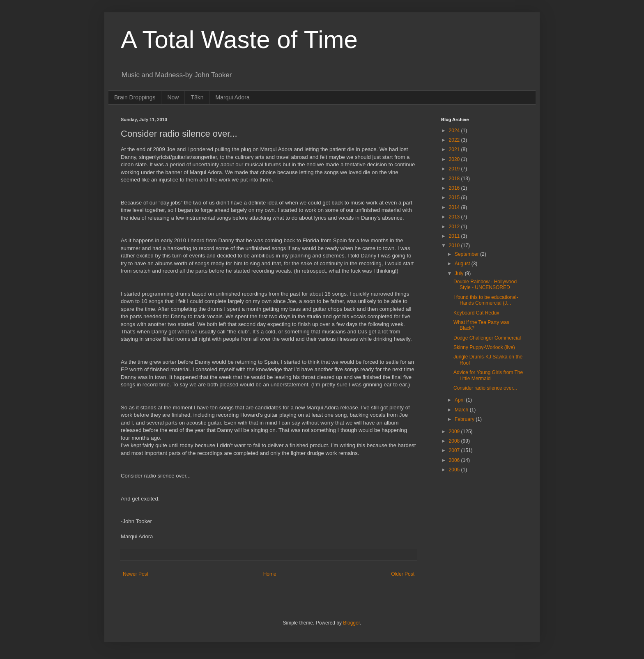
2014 (455, 207)
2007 (455, 450)
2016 (455, 188)
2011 (455, 236)
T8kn (197, 97)
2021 (455, 149)
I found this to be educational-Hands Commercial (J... (486, 300)
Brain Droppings (135, 97)
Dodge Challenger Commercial (487, 338)
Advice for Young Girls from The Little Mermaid (488, 375)
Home (270, 574)
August (463, 264)
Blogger (351, 623)
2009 (455, 432)
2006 (455, 460)
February (465, 419)
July (460, 273)
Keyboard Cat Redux (476, 313)
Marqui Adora (233, 97)
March (462, 410)
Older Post (403, 574)
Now (173, 97)
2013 (455, 217)
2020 (455, 159)
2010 (455, 246)
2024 (455, 131)
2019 (455, 169)
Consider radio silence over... (485, 388)
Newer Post (136, 574)
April (460, 400)
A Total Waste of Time (239, 40)
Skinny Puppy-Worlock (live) (484, 347)
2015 (455, 197)
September (467, 254)
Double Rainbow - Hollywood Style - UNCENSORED (485, 285)
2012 (455, 227)
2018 (455, 179)
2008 (455, 441)
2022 (455, 140)
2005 (455, 470)
